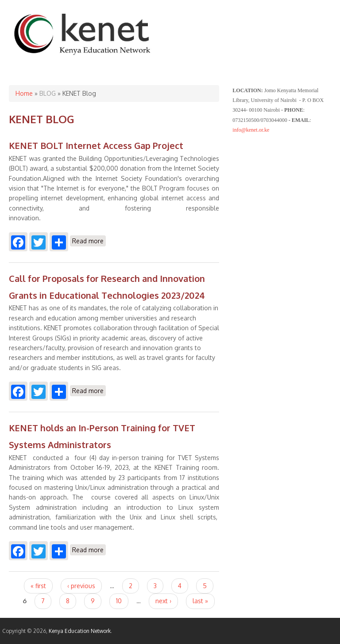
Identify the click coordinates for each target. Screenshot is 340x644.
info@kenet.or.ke (251, 130)
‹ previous (81, 586)
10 (119, 601)
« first (38, 586)
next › (163, 601)
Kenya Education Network (80, 631)
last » (200, 601)
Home (24, 93)
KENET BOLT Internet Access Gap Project (96, 145)
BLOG (48, 93)
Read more (89, 241)
